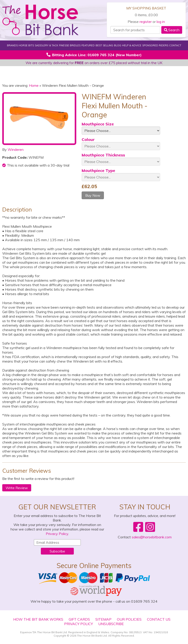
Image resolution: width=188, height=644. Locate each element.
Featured (88, 45)
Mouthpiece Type (98, 170)
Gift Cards (79, 619)
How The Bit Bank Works (38, 619)
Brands (12, 45)
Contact (175, 45)
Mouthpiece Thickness (103, 155)
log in (161, 22)
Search (172, 30)
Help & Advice (132, 45)
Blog (118, 45)
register (146, 22)
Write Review (17, 488)
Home (34, 85)
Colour (88, 139)
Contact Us (159, 619)
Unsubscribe (111, 624)
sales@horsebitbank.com (152, 537)
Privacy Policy (57, 534)
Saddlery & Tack (46, 45)
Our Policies (129, 619)
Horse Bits (26, 45)
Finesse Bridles (70, 45)
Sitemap (103, 619)
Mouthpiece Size (98, 124)
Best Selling (104, 45)
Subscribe (57, 551)
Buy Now (93, 195)
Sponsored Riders (155, 45)
